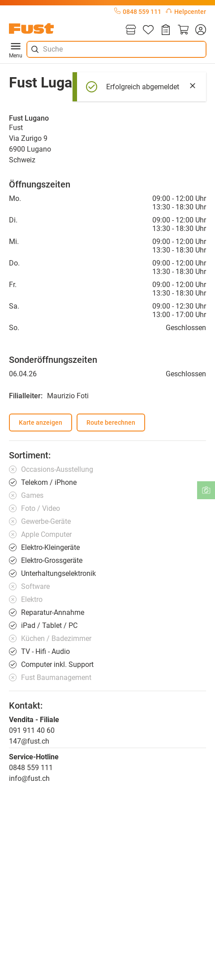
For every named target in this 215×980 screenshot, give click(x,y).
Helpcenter (186, 12)
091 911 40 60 (32, 730)
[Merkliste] (148, 30)
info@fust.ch (29, 778)
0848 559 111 (138, 12)
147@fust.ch (29, 741)
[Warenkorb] (183, 30)
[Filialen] (131, 30)
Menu (16, 49)
